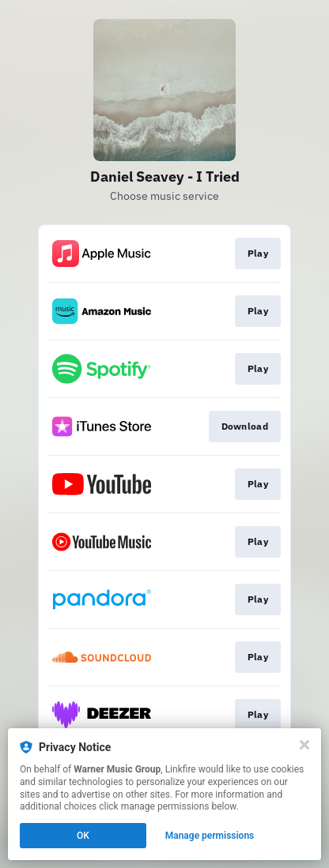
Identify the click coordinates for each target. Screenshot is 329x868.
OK (83, 836)
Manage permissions (210, 836)
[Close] (304, 745)
